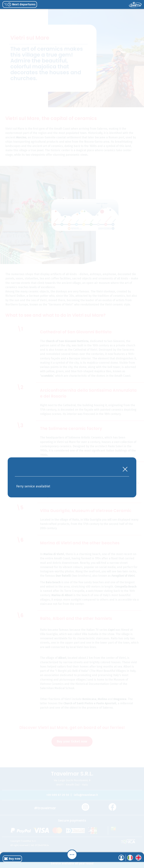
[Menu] (72, 855)
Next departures (20, 4)
